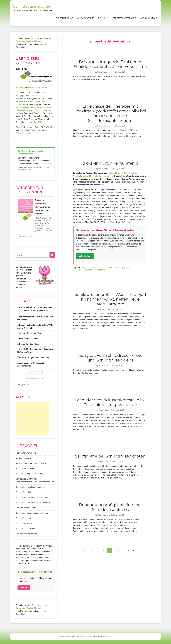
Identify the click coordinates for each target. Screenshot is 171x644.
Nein (25, 581)
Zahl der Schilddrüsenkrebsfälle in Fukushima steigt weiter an (110, 402)
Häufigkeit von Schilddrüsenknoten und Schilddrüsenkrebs (110, 358)
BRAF (118, 268)
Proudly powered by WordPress (72, 636)
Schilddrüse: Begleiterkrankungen (30, 474)
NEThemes (107, 636)
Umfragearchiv (22, 385)
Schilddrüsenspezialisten (27, 534)
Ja (20, 581)
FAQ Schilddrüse (64, 18)
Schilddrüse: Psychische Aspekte (30, 487)
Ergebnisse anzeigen (35, 378)
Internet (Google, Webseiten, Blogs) (35, 357)
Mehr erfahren (85, 256)
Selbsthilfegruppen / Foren (31, 333)
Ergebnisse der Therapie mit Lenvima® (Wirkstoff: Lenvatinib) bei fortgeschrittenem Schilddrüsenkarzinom (110, 113)
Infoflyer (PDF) (37, 122)
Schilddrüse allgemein (25, 468)
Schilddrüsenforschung (26, 508)
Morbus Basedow (23, 458)
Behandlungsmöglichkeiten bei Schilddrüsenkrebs (110, 507)
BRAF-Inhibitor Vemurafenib (110, 163)
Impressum (21, 87)
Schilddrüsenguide (32, 6)
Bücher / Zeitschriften (29, 344)
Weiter (24, 588)
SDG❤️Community (149, 18)
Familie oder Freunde (29, 339)
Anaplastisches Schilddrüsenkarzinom (97, 268)
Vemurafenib (100, 270)
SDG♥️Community (24, 133)
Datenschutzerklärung (37, 87)
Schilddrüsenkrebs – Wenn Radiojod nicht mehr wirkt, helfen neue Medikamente (110, 299)
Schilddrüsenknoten (24, 518)
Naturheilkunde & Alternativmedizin (31, 463)
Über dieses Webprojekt (124, 18)
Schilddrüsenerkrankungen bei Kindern (33, 503)
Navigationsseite (85, 18)
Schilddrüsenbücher (24, 492)
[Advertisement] (32, 418)
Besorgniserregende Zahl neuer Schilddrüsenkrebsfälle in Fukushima (110, 64)
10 (128, 550)
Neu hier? (103, 18)
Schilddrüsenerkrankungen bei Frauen (32, 497)
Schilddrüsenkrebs (24, 523)
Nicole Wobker (103, 72)
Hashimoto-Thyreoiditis (26, 453)
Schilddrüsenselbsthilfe (26, 529)
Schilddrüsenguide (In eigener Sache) (32, 513)
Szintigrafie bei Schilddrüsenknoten (110, 456)
